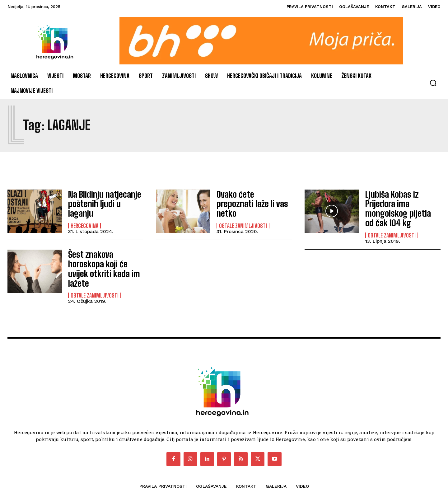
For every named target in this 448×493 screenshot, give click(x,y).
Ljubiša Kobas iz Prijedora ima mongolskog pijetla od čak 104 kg (402, 203)
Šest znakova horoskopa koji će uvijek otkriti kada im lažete (105, 260)
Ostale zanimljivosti (243, 219)
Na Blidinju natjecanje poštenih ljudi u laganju (102, 203)
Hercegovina (84, 219)
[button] (433, 83)
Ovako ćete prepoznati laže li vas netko (250, 203)
